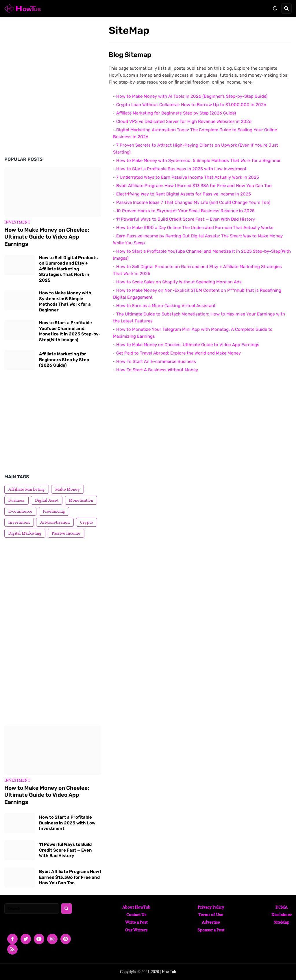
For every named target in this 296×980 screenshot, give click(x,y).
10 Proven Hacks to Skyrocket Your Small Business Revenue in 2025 (185, 211)
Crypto (87, 522)
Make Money (67, 489)
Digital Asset (47, 500)
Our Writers (136, 930)
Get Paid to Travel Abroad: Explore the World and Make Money (178, 353)
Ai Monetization (55, 522)
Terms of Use (211, 915)
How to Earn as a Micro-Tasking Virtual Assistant (166, 306)
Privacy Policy (211, 907)
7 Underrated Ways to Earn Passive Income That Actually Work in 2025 (188, 177)
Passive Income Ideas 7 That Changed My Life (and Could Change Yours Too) (193, 202)
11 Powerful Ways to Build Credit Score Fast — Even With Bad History (186, 219)
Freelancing (54, 511)
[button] (275, 8)
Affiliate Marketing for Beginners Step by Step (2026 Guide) (176, 113)
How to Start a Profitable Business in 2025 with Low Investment (181, 169)
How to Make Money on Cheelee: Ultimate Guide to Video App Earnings (188, 345)
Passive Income (66, 533)
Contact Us (136, 915)
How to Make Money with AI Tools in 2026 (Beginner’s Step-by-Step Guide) (192, 96)
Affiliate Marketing (27, 489)
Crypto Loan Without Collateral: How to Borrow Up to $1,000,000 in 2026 (191, 105)
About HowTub (136, 907)
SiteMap (282, 922)
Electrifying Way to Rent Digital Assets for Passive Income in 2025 (184, 194)
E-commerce (20, 511)
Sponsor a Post (211, 930)
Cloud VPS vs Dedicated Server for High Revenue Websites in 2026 (184, 121)
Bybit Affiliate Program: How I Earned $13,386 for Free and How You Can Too (194, 186)
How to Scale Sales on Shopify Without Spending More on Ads (179, 282)
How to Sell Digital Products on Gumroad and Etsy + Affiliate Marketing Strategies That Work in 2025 (68, 269)
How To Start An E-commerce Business (156, 361)
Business (16, 500)
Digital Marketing (25, 533)
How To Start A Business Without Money (157, 370)
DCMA (282, 907)
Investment (19, 522)
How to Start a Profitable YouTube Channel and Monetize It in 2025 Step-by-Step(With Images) (70, 331)
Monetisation (81, 500)
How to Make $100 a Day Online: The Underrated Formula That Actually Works (195, 228)
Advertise (211, 922)
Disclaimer (282, 915)
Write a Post (136, 922)
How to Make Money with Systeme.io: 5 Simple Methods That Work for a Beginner (198, 160)
